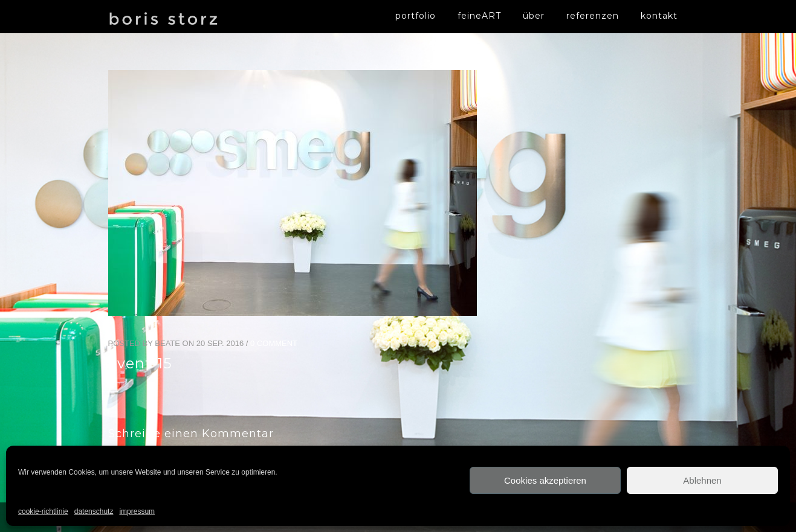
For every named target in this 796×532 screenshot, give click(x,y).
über (534, 16)
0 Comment (274, 343)
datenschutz (94, 511)
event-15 (140, 363)
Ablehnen (702, 480)
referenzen (593, 16)
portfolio (416, 16)
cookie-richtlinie (43, 511)
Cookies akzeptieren (545, 480)
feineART (479, 16)
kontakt (659, 16)
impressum (137, 511)
